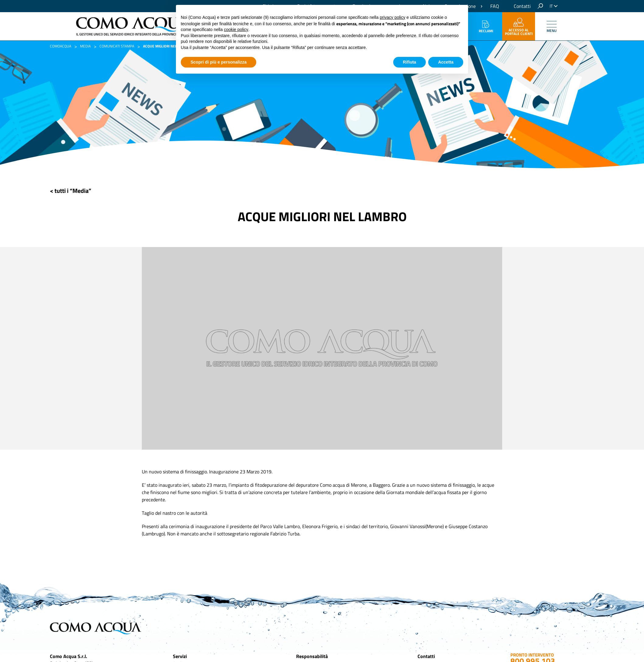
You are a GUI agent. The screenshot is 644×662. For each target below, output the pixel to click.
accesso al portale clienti (519, 27)
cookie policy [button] (236, 30)
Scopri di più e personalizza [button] (219, 62)
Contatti (522, 6)
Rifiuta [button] (410, 62)
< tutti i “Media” (71, 191)
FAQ (495, 6)
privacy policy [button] (393, 17)
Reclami (486, 27)
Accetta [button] (446, 62)
